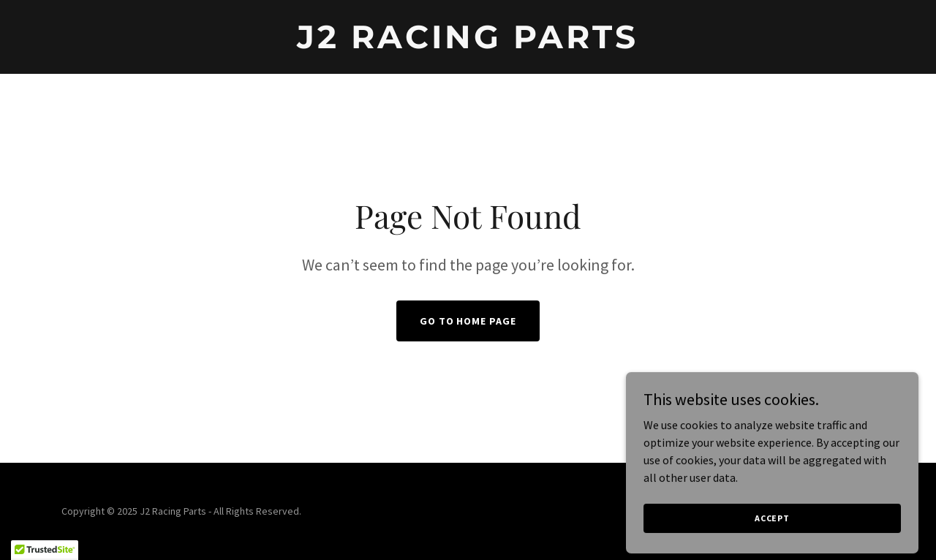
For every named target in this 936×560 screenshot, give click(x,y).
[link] (468, 44)
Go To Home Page (468, 321)
